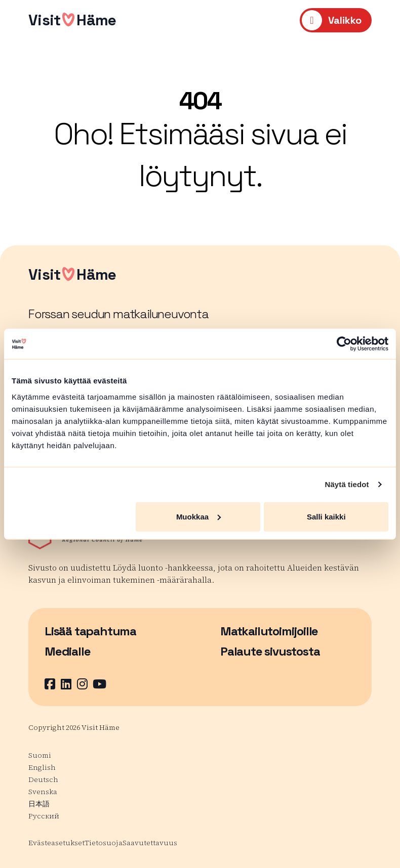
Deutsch (43, 779)
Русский (44, 816)
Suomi (40, 755)
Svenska (43, 792)
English (42, 767)
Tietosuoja (104, 843)
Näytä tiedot (347, 484)
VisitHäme (72, 20)
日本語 (39, 804)
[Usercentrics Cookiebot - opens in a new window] (344, 344)
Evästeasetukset (56, 843)
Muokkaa (198, 516)
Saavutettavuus (150, 843)
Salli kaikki (326, 516)
